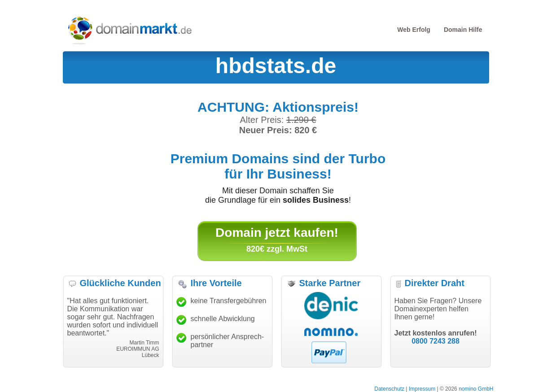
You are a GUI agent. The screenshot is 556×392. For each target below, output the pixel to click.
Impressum (422, 389)
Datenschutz (389, 389)
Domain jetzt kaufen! (277, 233)
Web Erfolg (414, 30)
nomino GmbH (476, 389)
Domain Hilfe (463, 30)
